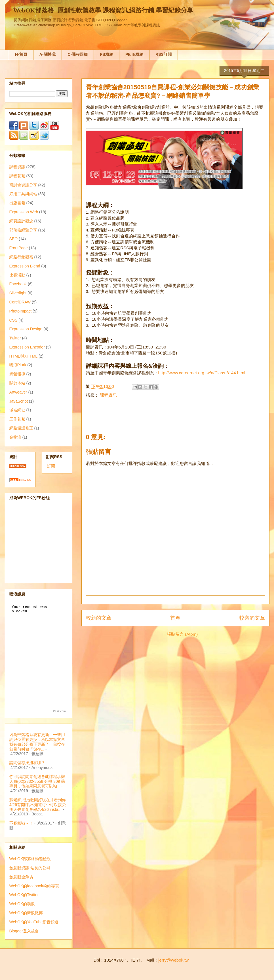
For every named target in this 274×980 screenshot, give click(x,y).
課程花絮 (17, 176)
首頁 (175, 618)
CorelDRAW (20, 302)
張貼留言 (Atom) (182, 634)
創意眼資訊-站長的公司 (30, 868)
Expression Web (24, 212)
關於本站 (17, 383)
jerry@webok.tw (173, 960)
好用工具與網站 (23, 194)
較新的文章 (99, 618)
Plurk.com (59, 711)
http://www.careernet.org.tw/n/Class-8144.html (202, 373)
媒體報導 (17, 374)
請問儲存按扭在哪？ (27, 763)
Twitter (15, 338)
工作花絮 (17, 419)
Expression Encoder (27, 347)
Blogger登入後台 (24, 931)
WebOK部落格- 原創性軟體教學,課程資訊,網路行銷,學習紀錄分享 (103, 10)
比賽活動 (17, 275)
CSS (13, 320)
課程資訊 (108, 395)
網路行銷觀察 (21, 257)
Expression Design (26, 329)
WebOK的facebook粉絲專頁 (34, 886)
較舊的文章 (252, 618)
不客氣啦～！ (21, 823)
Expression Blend (25, 266)
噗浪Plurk (18, 365)
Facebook (18, 284)
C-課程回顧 (78, 54)
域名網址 (17, 410)
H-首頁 (21, 54)
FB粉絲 (107, 54)
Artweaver (18, 392)
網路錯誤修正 (21, 428)
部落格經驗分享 (23, 230)
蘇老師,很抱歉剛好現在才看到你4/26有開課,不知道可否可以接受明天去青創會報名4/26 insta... (38, 805)
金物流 (15, 437)
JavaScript (19, 401)
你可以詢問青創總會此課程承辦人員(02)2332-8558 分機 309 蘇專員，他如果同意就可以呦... (37, 781)
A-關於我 (48, 54)
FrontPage (19, 248)
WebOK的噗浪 (22, 904)
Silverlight (18, 293)
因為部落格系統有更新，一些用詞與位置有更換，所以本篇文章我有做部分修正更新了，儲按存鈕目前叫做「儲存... (37, 742)
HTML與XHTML (24, 356)
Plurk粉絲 (134, 54)
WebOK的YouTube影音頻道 (34, 922)
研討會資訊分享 (23, 185)
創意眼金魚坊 (21, 877)
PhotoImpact (21, 311)
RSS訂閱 (164, 54)
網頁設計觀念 (21, 221)
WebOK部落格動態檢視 (30, 859)
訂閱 (51, 466)
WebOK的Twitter (24, 895)
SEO (14, 239)
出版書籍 (17, 203)
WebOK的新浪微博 (26, 913)
